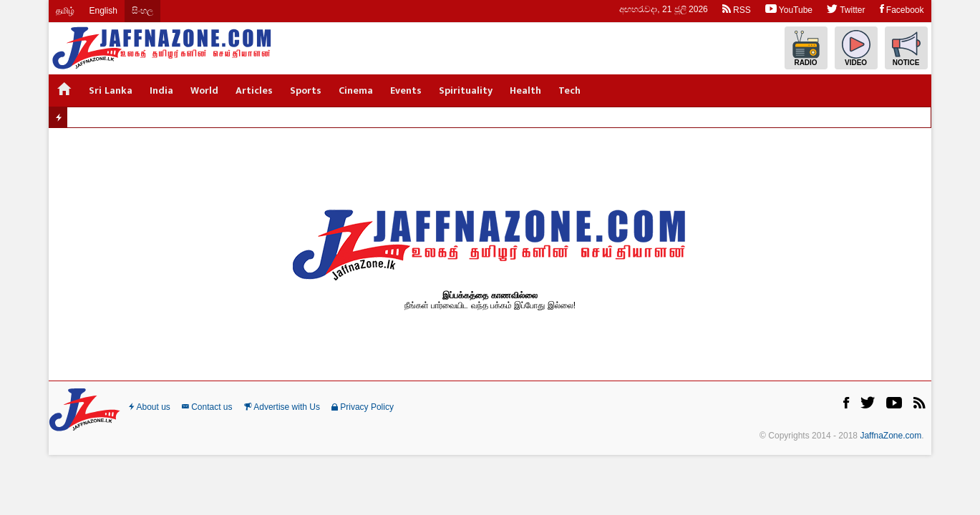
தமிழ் (65, 11)
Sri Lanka (111, 90)
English (103, 11)
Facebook (902, 9)
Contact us (207, 407)
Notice (906, 48)
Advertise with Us (282, 407)
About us (150, 407)
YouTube (789, 9)
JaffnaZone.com (891, 436)
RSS (737, 9)
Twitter (846, 9)
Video (856, 48)
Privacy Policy (363, 407)
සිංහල (142, 11)
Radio (806, 48)
